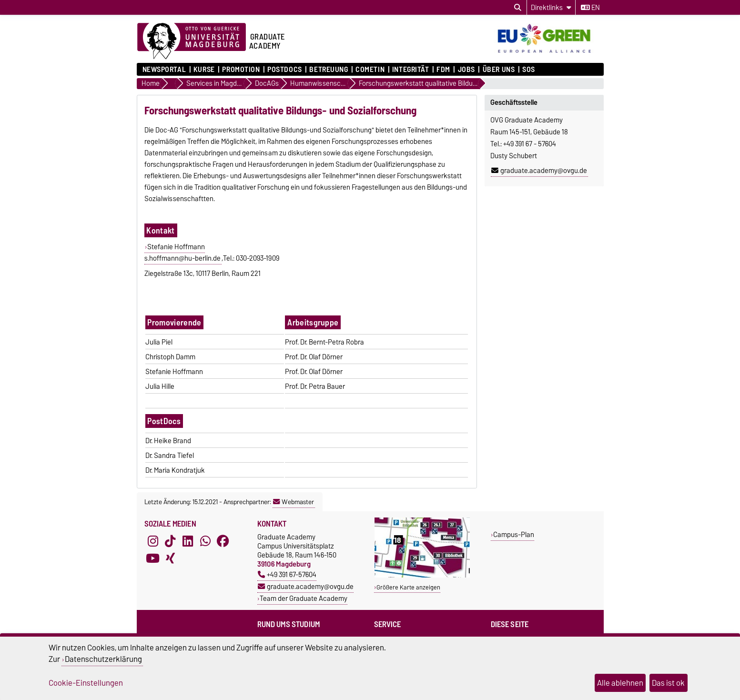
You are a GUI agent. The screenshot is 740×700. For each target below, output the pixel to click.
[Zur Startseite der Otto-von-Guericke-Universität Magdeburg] (192, 41)
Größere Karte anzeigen (408, 587)
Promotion (241, 70)
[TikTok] (170, 541)
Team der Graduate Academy (304, 598)
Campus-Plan (514, 534)
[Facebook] (223, 541)
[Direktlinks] (551, 7)
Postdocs (284, 70)
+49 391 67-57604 (287, 574)
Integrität (411, 70)
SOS (529, 70)
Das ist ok (668, 683)
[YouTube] (153, 558)
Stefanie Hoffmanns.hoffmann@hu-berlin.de (182, 253)
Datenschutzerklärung (103, 659)
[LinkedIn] (188, 541)
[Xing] (170, 558)
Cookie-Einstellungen (86, 683)
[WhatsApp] (205, 541)
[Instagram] (153, 541)
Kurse (204, 70)
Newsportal (164, 70)
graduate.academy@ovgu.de (539, 171)
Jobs (466, 70)
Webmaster (294, 502)
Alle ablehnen (620, 683)
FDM (443, 70)
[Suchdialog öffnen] (518, 8)
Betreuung (329, 70)
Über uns (499, 70)
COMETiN (370, 70)
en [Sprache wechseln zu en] (590, 8)
